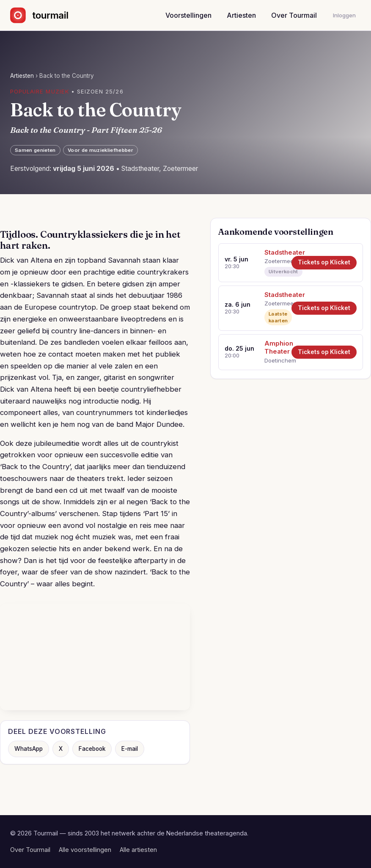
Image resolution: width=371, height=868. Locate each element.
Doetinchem (275, 360)
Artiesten (241, 15)
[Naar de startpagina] (47, 15)
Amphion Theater (275, 347)
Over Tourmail (294, 15)
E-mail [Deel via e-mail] (130, 749)
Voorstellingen (188, 15)
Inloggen (344, 15)
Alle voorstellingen (85, 850)
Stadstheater (275, 253)
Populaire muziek (40, 91)
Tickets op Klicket (324, 262)
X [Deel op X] (61, 749)
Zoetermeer (275, 261)
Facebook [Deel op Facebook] (92, 749)
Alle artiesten (138, 850)
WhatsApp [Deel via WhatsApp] (29, 749)
